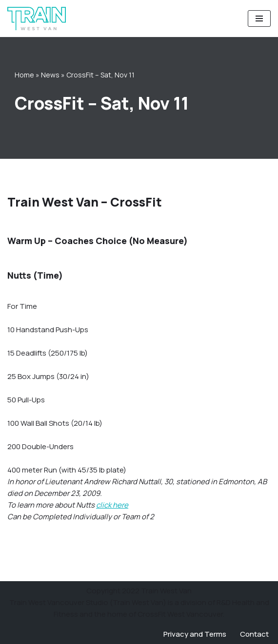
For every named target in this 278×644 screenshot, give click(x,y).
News (50, 75)
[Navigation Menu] (259, 19)
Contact (254, 634)
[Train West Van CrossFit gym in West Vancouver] (37, 19)
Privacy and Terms (195, 634)
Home (24, 75)
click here (112, 505)
